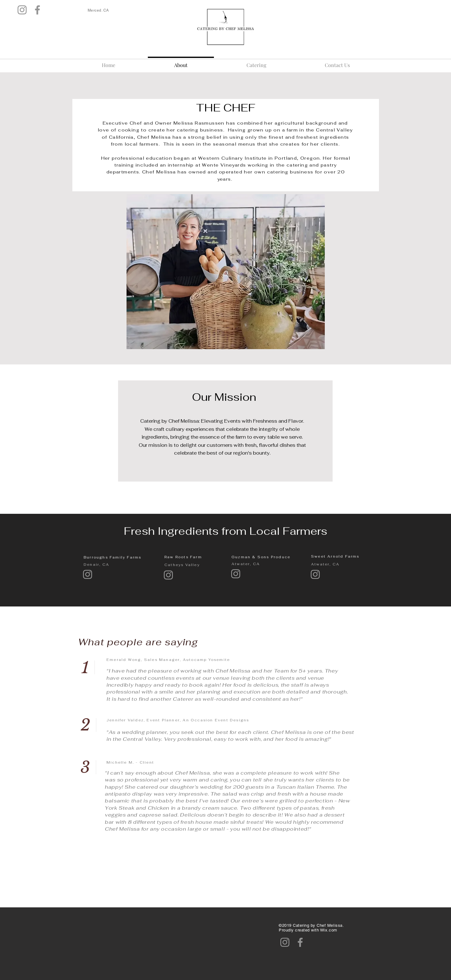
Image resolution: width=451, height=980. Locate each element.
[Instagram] (22, 10)
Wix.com (329, 930)
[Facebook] (37, 10)
